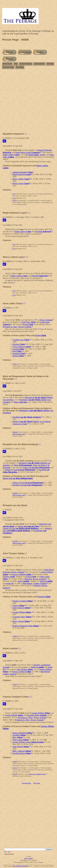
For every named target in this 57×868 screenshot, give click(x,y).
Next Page (20, 67)
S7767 (15, 768)
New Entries (7, 64)
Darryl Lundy (28, 858)
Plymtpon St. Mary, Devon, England (17, 327)
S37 (14, 194)
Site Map (50, 64)
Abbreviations (39, 64)
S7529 (15, 774)
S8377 (15, 200)
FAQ (16, 64)
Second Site (25, 866)
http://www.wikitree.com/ (37, 774)
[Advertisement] (28, 102)
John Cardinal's (17, 866)
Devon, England (46, 320)
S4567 (15, 364)
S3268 (15, 432)
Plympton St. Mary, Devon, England (32, 718)
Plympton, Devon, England (35, 579)
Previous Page (8, 67)
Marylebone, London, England (35, 583)
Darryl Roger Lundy (19, 434)
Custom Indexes (26, 64)
